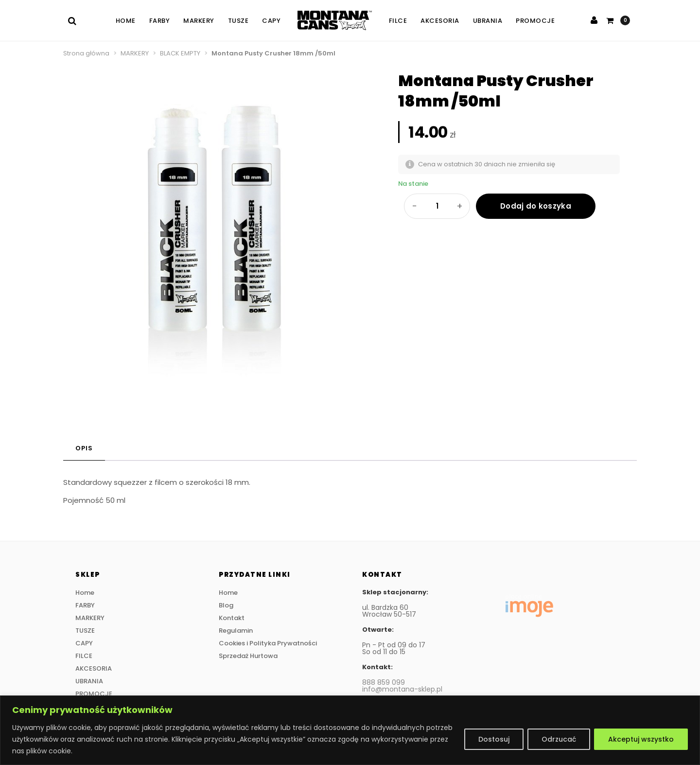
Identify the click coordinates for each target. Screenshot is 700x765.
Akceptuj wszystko (641, 739)
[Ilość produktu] (437, 206)
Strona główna (86, 53)
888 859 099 (384, 682)
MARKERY (199, 21)
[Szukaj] (75, 21)
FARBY (160, 21)
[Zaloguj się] (594, 20)
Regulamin (236, 631)
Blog (226, 605)
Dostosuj (494, 739)
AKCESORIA (440, 21)
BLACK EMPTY (180, 53)
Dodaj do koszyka (536, 206)
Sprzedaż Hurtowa (248, 656)
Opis (84, 448)
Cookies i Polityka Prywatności (268, 643)
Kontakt (232, 618)
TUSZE (238, 21)
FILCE (398, 21)
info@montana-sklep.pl (402, 689)
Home (126, 21)
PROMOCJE (535, 21)
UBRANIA (488, 21)
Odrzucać (559, 739)
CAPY (271, 21)
